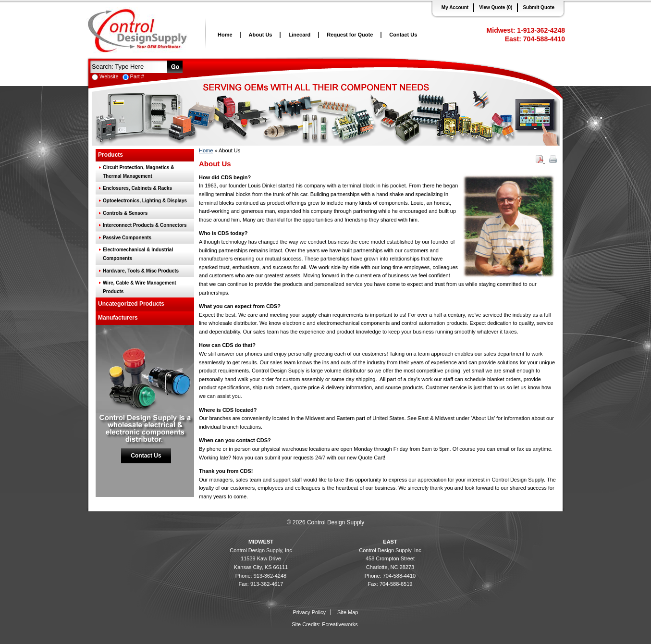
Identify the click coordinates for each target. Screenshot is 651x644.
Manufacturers (118, 318)
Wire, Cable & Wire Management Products (140, 287)
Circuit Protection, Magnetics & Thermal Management (138, 172)
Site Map (348, 612)
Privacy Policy (309, 612)
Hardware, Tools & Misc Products (141, 271)
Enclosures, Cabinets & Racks (137, 188)
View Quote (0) (496, 7)
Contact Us (403, 35)
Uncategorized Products (131, 304)
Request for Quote (350, 35)
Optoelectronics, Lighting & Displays (145, 201)
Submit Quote (539, 7)
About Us (261, 35)
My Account (455, 7)
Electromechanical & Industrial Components (138, 254)
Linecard (299, 35)
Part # (137, 76)
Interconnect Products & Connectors (145, 225)
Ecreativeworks (340, 624)
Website (109, 76)
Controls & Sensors (125, 213)
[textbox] (128, 66)
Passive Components (127, 238)
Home (225, 35)
